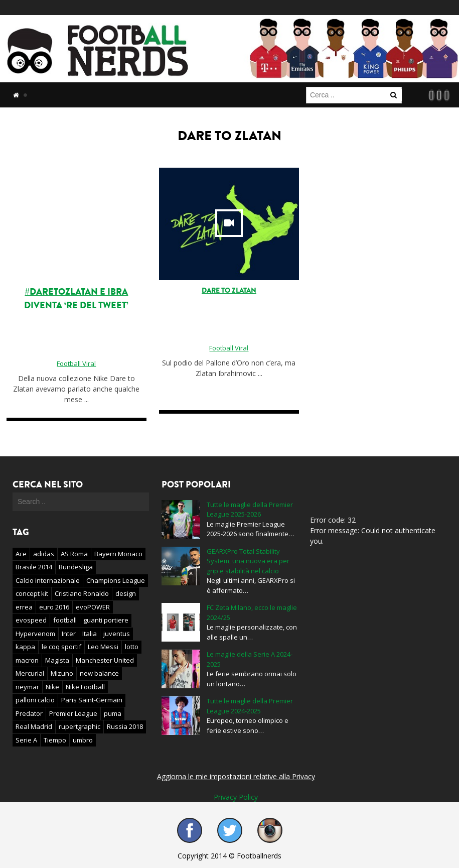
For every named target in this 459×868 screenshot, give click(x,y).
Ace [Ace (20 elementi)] (21, 554)
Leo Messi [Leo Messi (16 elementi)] (103, 647)
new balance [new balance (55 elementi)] (99, 673)
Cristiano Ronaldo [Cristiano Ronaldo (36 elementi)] (82, 593)
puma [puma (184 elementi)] (113, 713)
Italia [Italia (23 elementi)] (90, 634)
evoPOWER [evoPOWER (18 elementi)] (93, 607)
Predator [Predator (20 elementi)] (29, 713)
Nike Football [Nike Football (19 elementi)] (85, 687)
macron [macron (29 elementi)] (27, 660)
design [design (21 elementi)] (126, 593)
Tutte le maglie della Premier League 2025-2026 (250, 510)
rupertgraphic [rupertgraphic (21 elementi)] (80, 726)
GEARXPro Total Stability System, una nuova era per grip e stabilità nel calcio (248, 561)
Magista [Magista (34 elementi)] (57, 660)
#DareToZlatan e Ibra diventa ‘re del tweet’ (76, 298)
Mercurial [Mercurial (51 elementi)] (30, 673)
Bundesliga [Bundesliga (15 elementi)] (76, 567)
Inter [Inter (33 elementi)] (69, 634)
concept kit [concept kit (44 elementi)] (32, 593)
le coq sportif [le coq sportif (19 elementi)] (61, 647)
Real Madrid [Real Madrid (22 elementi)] (34, 726)
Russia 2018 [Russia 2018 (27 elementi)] (125, 726)
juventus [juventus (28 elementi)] (117, 634)
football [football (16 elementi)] (65, 620)
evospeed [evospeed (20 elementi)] (31, 620)
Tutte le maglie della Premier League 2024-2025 (250, 706)
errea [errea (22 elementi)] (24, 607)
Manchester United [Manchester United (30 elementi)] (105, 660)
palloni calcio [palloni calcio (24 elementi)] (35, 700)
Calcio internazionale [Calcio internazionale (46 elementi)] (48, 580)
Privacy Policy (236, 797)
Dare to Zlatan (229, 290)
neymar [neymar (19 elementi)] (27, 687)
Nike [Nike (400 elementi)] (52, 687)
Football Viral (76, 363)
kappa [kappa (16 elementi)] (25, 647)
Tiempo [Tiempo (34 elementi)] (55, 740)
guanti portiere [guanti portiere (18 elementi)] (106, 620)
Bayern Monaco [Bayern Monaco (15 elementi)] (118, 554)
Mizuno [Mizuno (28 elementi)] (62, 673)
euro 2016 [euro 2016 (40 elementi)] (54, 607)
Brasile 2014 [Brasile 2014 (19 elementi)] (34, 567)
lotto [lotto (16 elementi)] (132, 647)
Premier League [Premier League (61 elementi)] (73, 713)
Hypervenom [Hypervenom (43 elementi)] (35, 634)
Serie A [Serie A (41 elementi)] (26, 740)
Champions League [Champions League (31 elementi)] (116, 580)
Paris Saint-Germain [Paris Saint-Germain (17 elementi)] (92, 700)
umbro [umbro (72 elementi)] (83, 740)
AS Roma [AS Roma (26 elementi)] (74, 554)
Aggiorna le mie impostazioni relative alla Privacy (236, 776)
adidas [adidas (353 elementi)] (44, 554)
